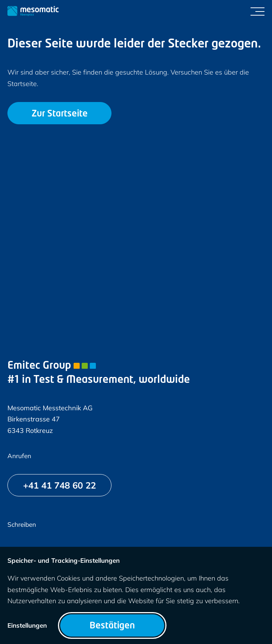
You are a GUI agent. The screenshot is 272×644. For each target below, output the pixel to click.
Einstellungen (27, 625)
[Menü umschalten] (258, 11)
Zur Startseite (60, 114)
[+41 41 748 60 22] (59, 485)
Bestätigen (112, 626)
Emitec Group (52, 366)
